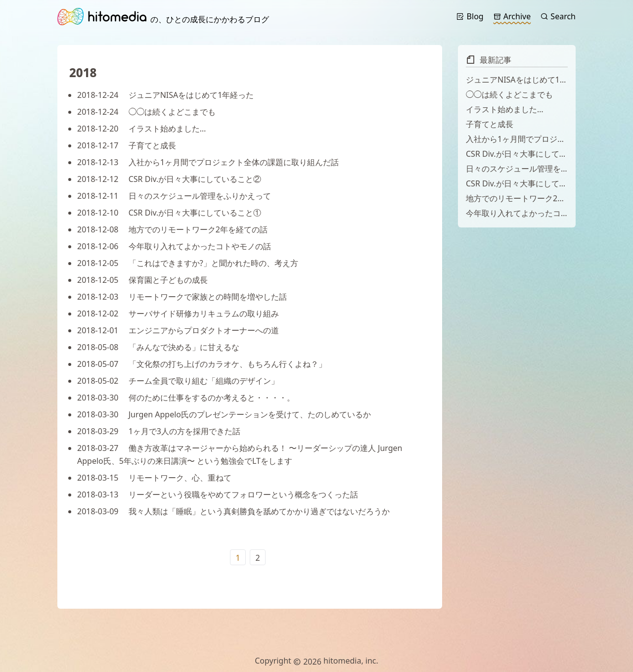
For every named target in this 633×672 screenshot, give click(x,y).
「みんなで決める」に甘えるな (158, 347)
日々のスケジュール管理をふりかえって (174, 196)
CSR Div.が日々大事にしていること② (169, 179)
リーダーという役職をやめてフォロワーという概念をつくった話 (218, 494)
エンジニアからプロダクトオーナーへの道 (178, 330)
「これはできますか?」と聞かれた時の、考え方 (188, 263)
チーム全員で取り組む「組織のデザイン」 (178, 381)
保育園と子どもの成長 (142, 280)
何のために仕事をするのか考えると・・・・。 (186, 398)
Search (558, 16)
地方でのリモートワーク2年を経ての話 (172, 229)
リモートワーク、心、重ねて (154, 478)
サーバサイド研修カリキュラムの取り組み (178, 314)
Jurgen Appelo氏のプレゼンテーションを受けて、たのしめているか (224, 414)
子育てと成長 (127, 145)
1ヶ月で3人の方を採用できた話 (159, 431)
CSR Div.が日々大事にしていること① (169, 213)
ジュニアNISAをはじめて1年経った (165, 95)
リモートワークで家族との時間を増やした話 (182, 297)
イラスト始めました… (141, 129)
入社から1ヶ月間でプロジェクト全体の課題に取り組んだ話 (208, 162)
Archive (512, 16)
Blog (470, 16)
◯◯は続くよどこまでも (146, 112)
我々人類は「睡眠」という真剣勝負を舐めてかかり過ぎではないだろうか (233, 511)
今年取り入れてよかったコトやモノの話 (174, 246)
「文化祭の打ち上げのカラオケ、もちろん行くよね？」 (202, 364)
